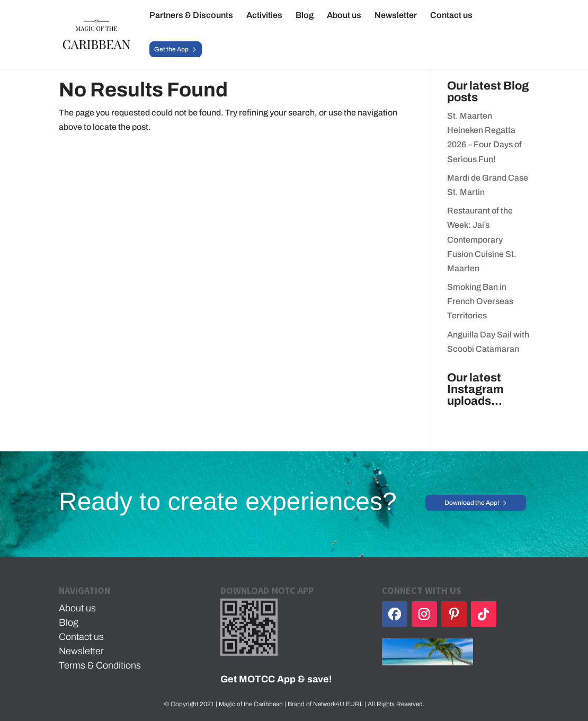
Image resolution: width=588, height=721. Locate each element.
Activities (264, 16)
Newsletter (396, 16)
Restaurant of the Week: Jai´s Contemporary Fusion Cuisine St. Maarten (482, 239)
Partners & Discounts (191, 16)
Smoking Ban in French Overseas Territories (480, 301)
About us (344, 16)
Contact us (451, 16)
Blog (305, 16)
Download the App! (472, 503)
